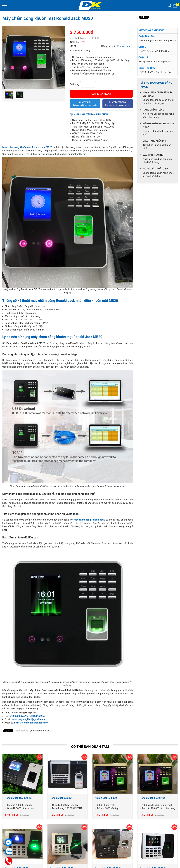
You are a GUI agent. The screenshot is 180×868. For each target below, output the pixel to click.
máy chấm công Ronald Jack (89, 520)
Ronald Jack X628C (61, 798)
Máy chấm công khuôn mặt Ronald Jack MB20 (27, 147)
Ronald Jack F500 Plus (153, 798)
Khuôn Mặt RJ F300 (106, 798)
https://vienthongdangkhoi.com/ (31, 723)
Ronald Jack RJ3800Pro (18, 798)
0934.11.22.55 (37, 716)
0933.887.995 (21, 716)
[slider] (22, 730)
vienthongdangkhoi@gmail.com (28, 719)
